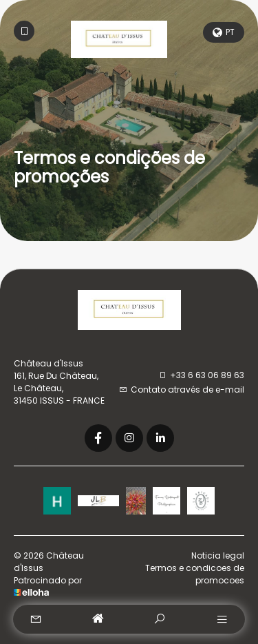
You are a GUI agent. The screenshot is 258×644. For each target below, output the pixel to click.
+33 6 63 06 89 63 (201, 375)
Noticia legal (218, 555)
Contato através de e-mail (182, 389)
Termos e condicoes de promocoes (195, 574)
